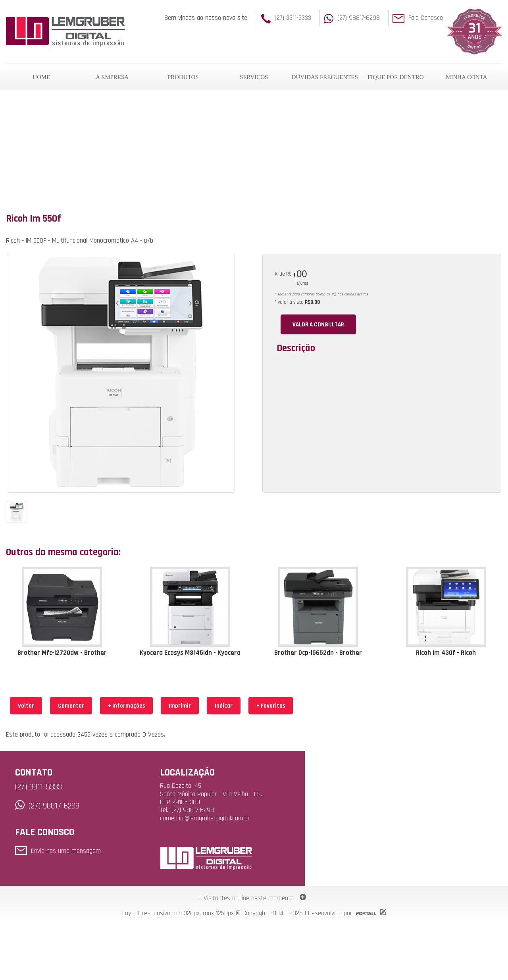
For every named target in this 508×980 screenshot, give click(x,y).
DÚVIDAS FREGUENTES (325, 77)
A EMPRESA (112, 77)
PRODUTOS (183, 77)
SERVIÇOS (254, 77)
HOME (41, 77)
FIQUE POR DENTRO (396, 77)
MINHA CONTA (466, 77)
